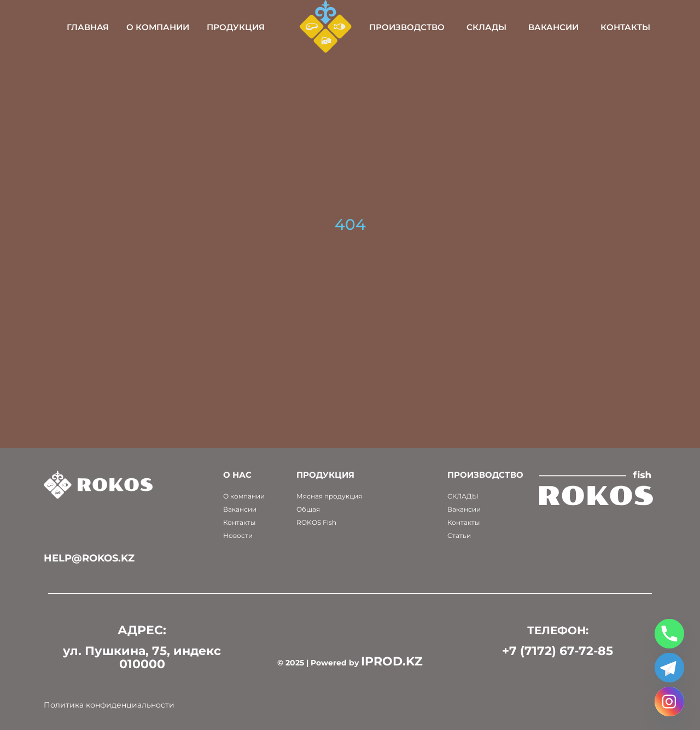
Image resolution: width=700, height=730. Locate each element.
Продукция (236, 27)
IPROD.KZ (392, 661)
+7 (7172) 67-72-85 (558, 651)
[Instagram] (669, 702)
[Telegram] (669, 668)
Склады (486, 27)
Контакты (625, 27)
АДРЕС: (142, 630)
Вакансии (553, 27)
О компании (158, 27)
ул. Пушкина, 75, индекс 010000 (142, 657)
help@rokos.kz (89, 558)
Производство (407, 27)
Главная (88, 27)
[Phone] (669, 634)
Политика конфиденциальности (109, 705)
